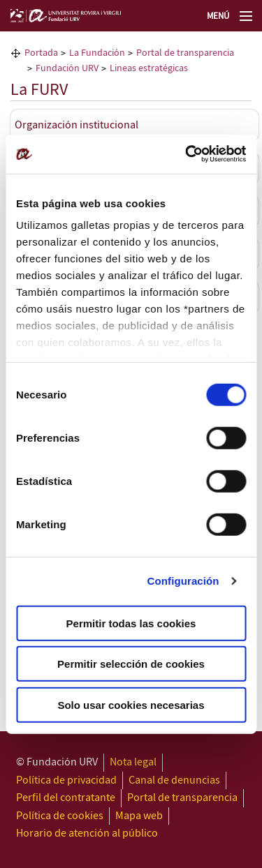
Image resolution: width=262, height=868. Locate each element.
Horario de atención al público (87, 833)
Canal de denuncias (174, 780)
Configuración (183, 581)
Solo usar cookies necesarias (131, 704)
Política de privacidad (66, 780)
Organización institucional (77, 125)
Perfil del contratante (66, 798)
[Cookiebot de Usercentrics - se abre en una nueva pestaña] (187, 154)
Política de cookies (60, 816)
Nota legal (133, 762)
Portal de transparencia (182, 798)
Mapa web (139, 816)
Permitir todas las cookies (131, 623)
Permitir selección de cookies (131, 664)
